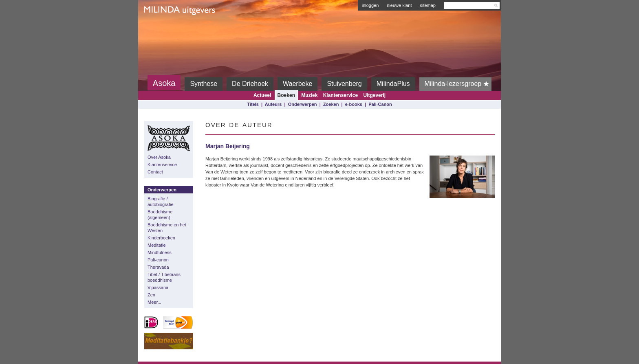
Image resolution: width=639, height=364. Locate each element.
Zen (151, 295)
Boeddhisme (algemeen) (160, 215)
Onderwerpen (303, 104)
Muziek (309, 95)
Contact (155, 172)
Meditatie (157, 245)
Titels (253, 104)
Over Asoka (159, 157)
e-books (354, 104)
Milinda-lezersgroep (458, 84)
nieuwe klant (399, 5)
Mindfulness (160, 252)
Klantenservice (340, 95)
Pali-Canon (380, 104)
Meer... (154, 302)
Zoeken (331, 104)
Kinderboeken (161, 238)
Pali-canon (158, 260)
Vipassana (158, 287)
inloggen (370, 5)
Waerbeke (297, 84)
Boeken (286, 95)
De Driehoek (250, 84)
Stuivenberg (344, 84)
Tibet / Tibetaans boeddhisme (164, 277)
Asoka (164, 83)
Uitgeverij (374, 95)
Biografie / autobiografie (161, 202)
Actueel (262, 95)
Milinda (161, 29)
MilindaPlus (393, 84)
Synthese (204, 84)
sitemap (428, 5)
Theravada (158, 267)
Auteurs (273, 104)
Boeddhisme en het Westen (167, 228)
